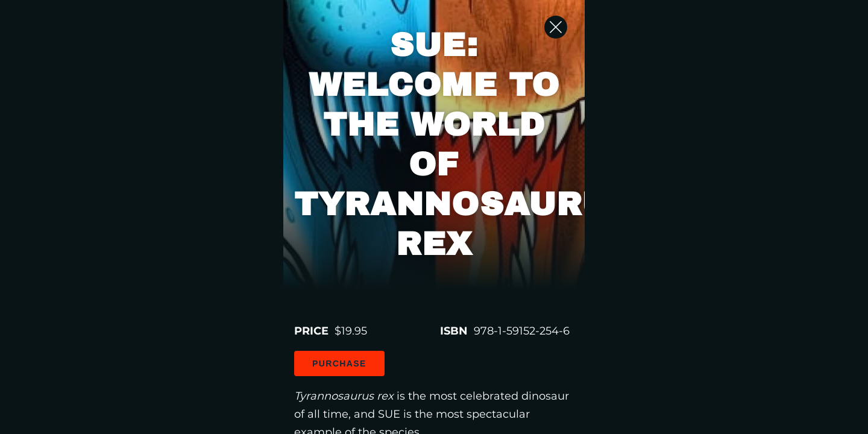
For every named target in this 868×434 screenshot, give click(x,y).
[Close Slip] (735, 39)
